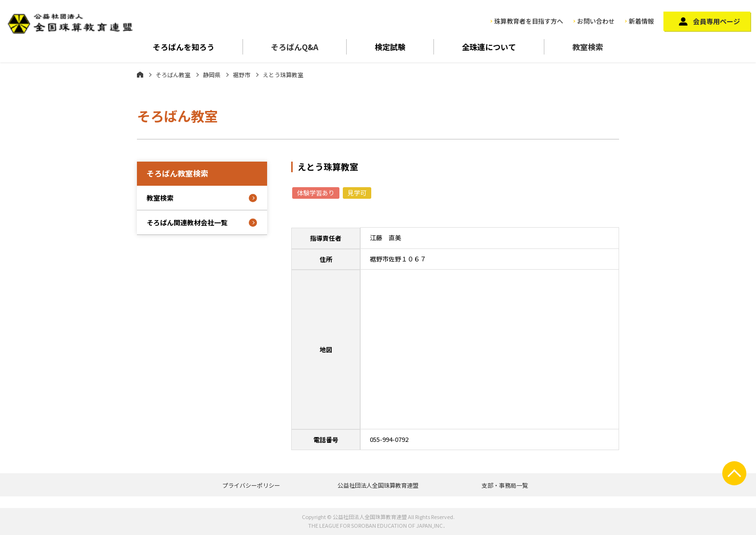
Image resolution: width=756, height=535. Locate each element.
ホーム (140, 74)
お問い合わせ (596, 21)
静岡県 (212, 75)
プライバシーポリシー (251, 485)
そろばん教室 (173, 75)
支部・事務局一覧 (505, 485)
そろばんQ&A (295, 47)
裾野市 (242, 75)
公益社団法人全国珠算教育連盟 (378, 485)
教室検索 (588, 47)
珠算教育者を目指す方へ (529, 21)
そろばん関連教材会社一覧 (187, 222)
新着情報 (641, 21)
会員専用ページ (716, 21)
